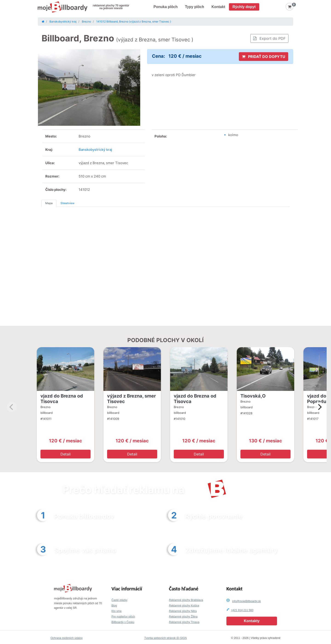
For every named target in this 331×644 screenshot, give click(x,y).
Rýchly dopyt (244, 7)
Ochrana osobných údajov (67, 638)
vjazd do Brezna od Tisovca (62, 399)
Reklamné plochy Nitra (183, 611)
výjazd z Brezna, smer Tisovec (131, 399)
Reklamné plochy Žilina (183, 617)
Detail (66, 454)
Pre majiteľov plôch (123, 617)
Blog (114, 606)
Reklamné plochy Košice (184, 606)
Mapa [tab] (49, 203)
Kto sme (117, 611)
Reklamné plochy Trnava (184, 622)
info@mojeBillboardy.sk (247, 601)
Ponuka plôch (166, 7)
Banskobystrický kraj (95, 150)
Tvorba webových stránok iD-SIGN (166, 638)
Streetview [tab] (67, 203)
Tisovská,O (253, 396)
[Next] (319, 407)
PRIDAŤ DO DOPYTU (264, 57)
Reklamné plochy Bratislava (186, 600)
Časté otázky (119, 600)
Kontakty (252, 621)
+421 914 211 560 (242, 610)
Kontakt (218, 7)
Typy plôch (195, 7)
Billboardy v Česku (123, 622)
